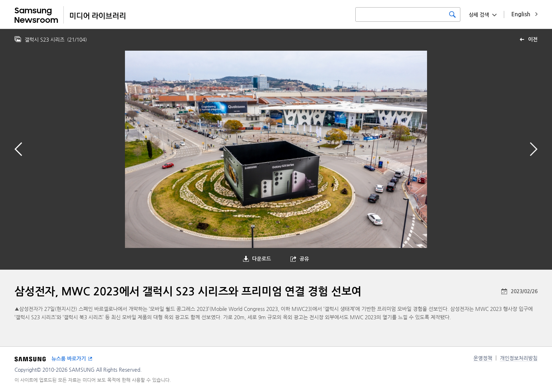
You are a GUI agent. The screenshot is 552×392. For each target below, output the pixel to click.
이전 (533, 39)
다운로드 (262, 259)
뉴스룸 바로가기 (69, 359)
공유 (304, 259)
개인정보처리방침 (519, 358)
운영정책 (483, 358)
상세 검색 (479, 15)
